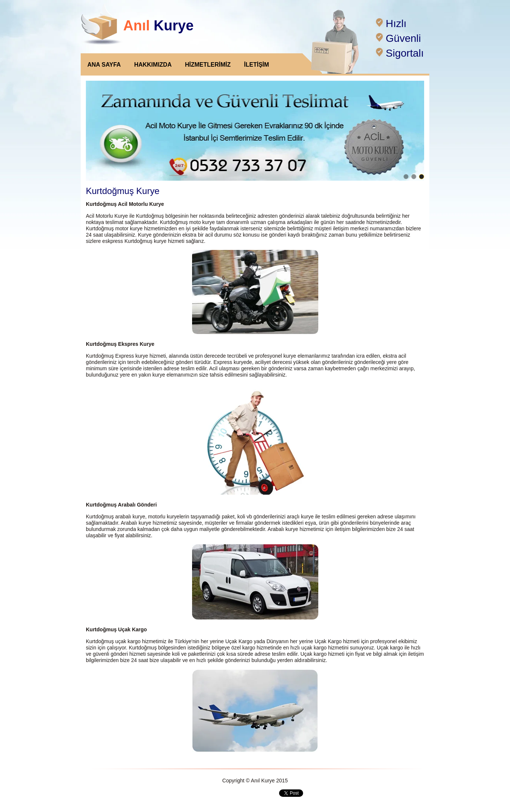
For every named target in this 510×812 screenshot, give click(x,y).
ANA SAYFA (104, 65)
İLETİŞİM (256, 65)
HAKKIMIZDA (153, 65)
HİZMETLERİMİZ (208, 65)
